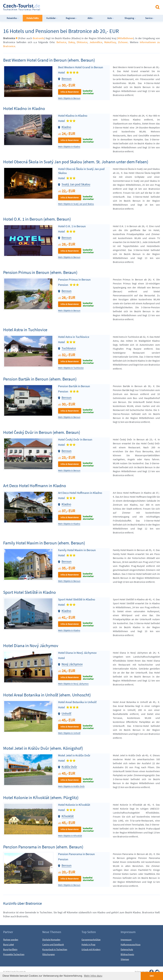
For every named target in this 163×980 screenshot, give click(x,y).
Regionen (71, 18)
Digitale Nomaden (51, 939)
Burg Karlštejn (10, 949)
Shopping (130, 18)
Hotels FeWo (33, 18)
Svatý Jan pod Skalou (76, 184)
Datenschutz (127, 949)
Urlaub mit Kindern (91, 949)
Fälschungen (49, 954)
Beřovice (61, 42)
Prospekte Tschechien (14, 954)
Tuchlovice (69, 348)
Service (150, 18)
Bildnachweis (127, 954)
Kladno (66, 127)
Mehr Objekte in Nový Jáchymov (73, 684)
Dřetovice (82, 42)
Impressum (126, 939)
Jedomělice (96, 42)
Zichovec (123, 42)
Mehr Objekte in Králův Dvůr (71, 786)
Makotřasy (110, 42)
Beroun (67, 79)
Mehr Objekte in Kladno (69, 147)
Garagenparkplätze (91, 939)
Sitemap (125, 959)
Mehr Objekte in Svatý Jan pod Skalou (76, 204)
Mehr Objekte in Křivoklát (70, 836)
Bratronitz (39, 38)
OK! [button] (152, 976)
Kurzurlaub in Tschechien (55, 949)
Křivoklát (68, 816)
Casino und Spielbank (53, 944)
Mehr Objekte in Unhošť (69, 733)
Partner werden (11, 939)
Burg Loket (9, 944)
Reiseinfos (13, 18)
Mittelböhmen (125, 38)
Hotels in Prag (88, 944)
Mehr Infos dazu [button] (93, 976)
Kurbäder (52, 18)
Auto (111, 18)
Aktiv (91, 18)
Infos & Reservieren (70, 92)
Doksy (72, 42)
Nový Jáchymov (72, 664)
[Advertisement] (84, 7)
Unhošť (66, 713)
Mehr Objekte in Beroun (69, 98)
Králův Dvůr (69, 767)
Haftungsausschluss (131, 944)
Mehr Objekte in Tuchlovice (71, 368)
